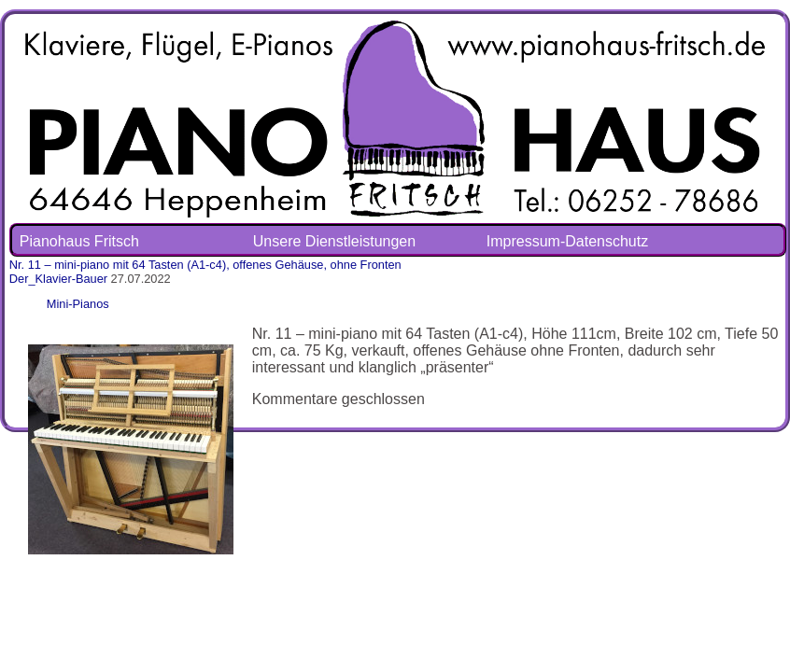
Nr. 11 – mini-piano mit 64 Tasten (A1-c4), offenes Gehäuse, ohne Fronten (205, 265)
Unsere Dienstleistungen (334, 241)
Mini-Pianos (78, 304)
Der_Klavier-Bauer (58, 279)
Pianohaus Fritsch (79, 241)
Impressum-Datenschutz (567, 241)
